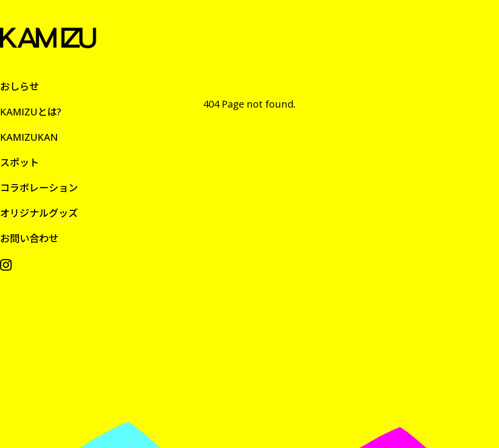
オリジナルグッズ (39, 213)
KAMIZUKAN (29, 137)
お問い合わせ (29, 238)
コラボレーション (39, 188)
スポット (19, 162)
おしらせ (19, 86)
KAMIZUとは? (31, 112)
